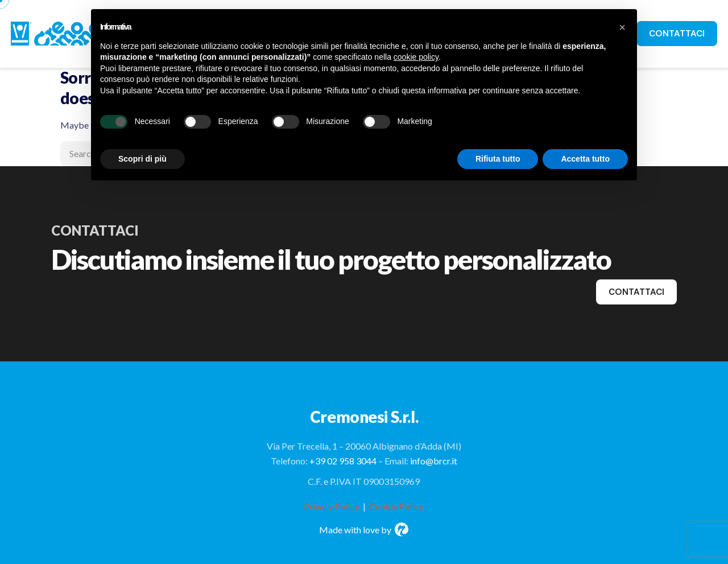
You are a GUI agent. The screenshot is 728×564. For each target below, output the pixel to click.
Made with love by (364, 530)
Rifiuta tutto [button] (498, 159)
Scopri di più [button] (142, 159)
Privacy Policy (332, 506)
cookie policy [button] (416, 57)
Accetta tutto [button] (585, 159)
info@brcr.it (434, 461)
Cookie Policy (396, 506)
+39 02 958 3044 (343, 461)
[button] (622, 27)
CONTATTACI (677, 34)
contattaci (636, 292)
